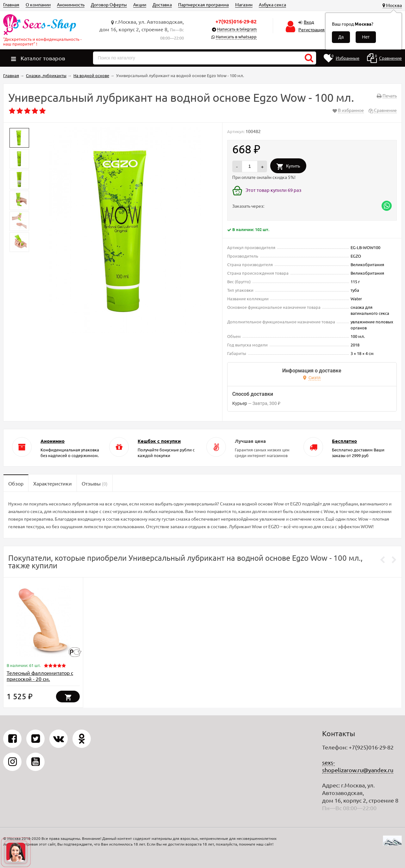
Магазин (244, 4)
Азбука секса (272, 4)
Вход (309, 22)
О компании (38, 4)
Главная (11, 4)
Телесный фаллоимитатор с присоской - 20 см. (40, 676)
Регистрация (312, 29)
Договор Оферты (109, 4)
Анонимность (71, 4)
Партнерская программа (203, 4)
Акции (140, 4)
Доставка (162, 4)
